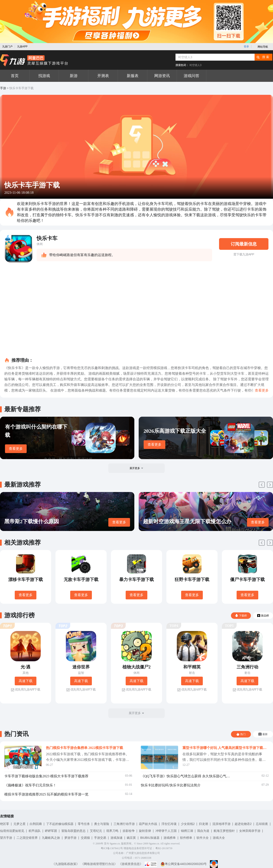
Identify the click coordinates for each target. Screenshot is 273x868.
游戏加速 (117, 838)
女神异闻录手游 (250, 831)
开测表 (103, 76)
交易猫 (85, 838)
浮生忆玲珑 (169, 824)
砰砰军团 (51, 831)
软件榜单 (186, 838)
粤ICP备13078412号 (112, 848)
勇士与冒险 (102, 824)
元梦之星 (19, 824)
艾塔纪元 (96, 831)
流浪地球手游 (221, 824)
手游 (3, 88)
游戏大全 (219, 838)
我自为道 (203, 831)
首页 (15, 76)
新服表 (133, 76)
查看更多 (16, 449)
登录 (246, 47)
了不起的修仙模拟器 (60, 824)
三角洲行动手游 (124, 824)
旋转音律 (145, 831)
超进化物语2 (243, 824)
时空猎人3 (196, 65)
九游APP (22, 47)
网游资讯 (162, 76)
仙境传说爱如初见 (12, 831)
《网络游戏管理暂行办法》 (99, 864)
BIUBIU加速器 (150, 838)
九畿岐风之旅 (51, 838)
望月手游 (6, 838)
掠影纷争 (129, 831)
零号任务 (84, 824)
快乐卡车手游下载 (21, 88)
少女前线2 (188, 824)
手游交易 (100, 838)
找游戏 (44, 76)
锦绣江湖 (187, 831)
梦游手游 (70, 838)
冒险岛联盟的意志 (73, 831)
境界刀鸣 (112, 831)
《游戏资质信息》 (131, 864)
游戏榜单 (170, 838)
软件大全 (203, 838)
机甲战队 (35, 831)
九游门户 (7, 47)
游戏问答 (192, 76)
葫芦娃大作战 (148, 824)
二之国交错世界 (27, 838)
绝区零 (5, 824)
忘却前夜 (262, 824)
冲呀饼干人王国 (166, 831)
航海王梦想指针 (224, 831)
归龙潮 (203, 824)
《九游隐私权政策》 (66, 864)
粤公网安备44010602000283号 (184, 864)
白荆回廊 (36, 824)
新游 (74, 76)
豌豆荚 (131, 838)
